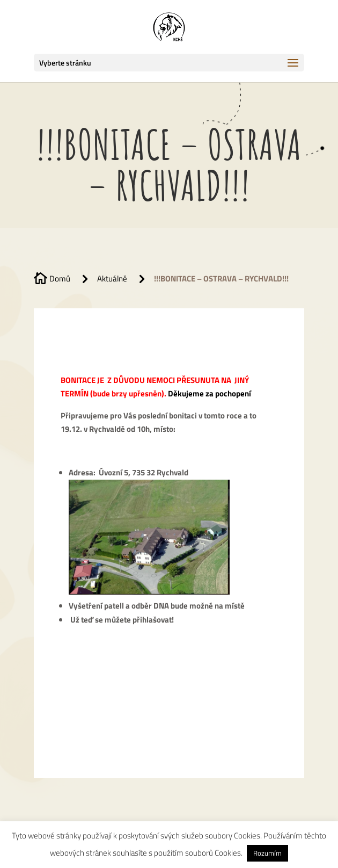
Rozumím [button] (267, 853)
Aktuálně (112, 279)
